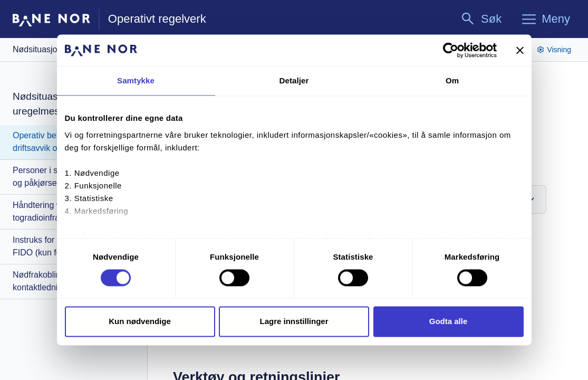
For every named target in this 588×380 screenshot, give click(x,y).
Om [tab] (452, 80)
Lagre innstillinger (294, 322)
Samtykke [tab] (136, 80)
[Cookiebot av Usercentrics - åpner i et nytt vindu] (451, 50)
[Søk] (481, 19)
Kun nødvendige (140, 322)
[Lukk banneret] (520, 50)
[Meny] (545, 19)
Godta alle (449, 322)
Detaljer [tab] (294, 80)
